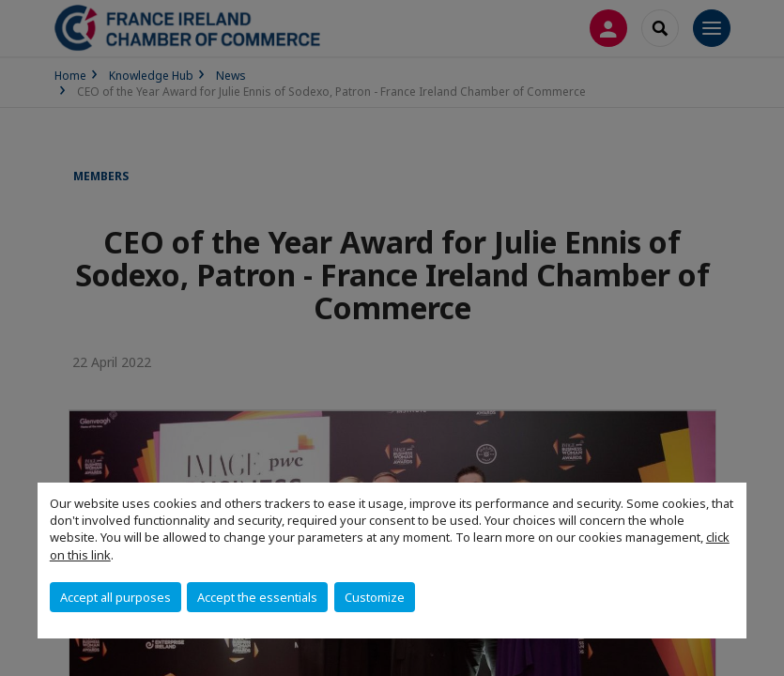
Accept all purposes (115, 597)
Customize (375, 597)
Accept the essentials (257, 597)
